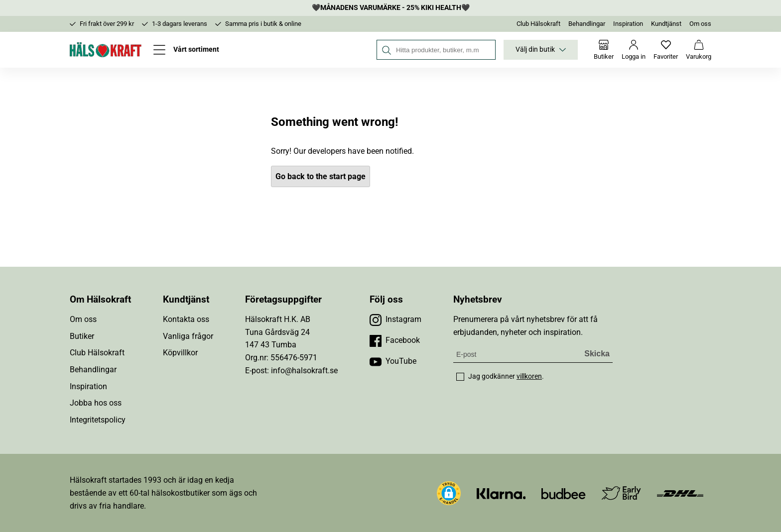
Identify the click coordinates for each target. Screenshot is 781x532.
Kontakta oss (186, 319)
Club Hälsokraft (538, 24)
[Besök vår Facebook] (395, 340)
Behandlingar (587, 24)
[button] (449, 493)
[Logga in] (634, 50)
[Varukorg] (699, 50)
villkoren (529, 376)
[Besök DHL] (680, 493)
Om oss (700, 24)
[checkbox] (460, 377)
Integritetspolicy (98, 420)
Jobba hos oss (96, 403)
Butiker (82, 336)
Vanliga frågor (188, 336)
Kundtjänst (666, 24)
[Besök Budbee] (563, 493)
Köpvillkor (180, 353)
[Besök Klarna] (501, 493)
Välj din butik (541, 50)
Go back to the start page (321, 176)
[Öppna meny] (186, 50)
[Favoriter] (666, 50)
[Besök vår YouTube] (393, 361)
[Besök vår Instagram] (395, 319)
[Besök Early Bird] (621, 492)
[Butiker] (604, 50)
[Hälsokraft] (106, 50)
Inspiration (628, 24)
